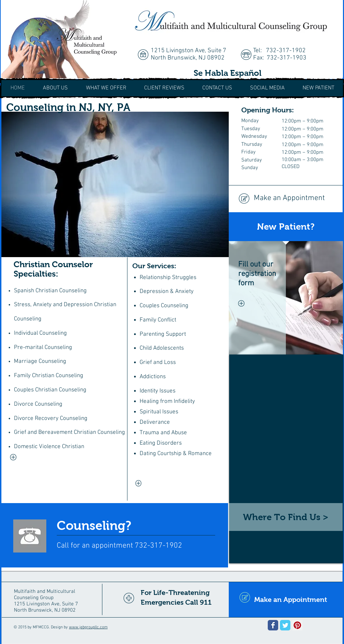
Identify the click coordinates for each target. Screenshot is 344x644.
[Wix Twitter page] (285, 625)
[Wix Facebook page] (273, 625)
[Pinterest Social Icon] (297, 625)
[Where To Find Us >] (286, 517)
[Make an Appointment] (286, 199)
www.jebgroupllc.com (88, 627)
